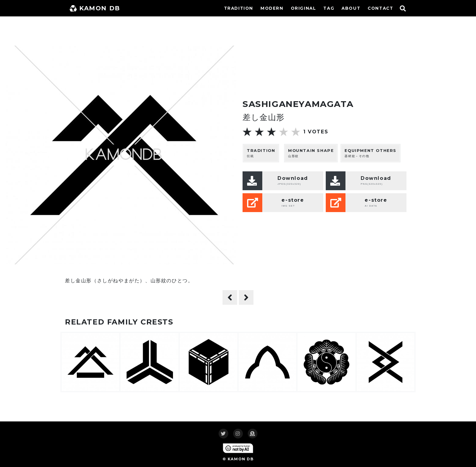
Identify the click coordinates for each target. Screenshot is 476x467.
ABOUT (351, 8)
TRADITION (239, 8)
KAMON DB (95, 8)
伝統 (261, 153)
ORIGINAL (304, 8)
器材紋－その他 (371, 153)
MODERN (272, 8)
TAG (329, 8)
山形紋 (311, 153)
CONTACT (380, 8)
